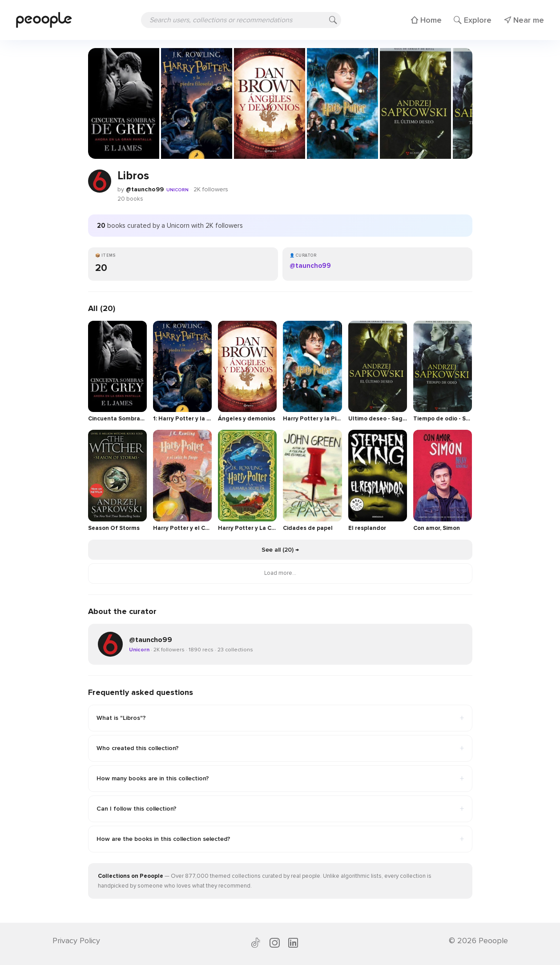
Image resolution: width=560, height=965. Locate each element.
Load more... (280, 573)
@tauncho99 (145, 189)
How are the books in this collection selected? (280, 839)
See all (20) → (280, 550)
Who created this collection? (280, 748)
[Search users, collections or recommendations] (241, 20)
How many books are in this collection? (280, 779)
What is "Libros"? (280, 718)
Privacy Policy (76, 941)
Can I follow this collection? (280, 809)
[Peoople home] (44, 20)
